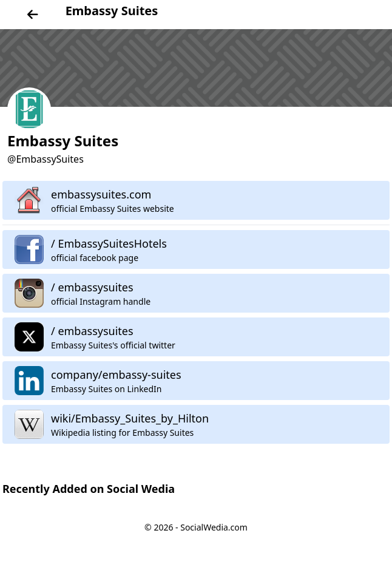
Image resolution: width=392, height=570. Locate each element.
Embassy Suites (112, 11)
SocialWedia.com (214, 527)
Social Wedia (141, 489)
